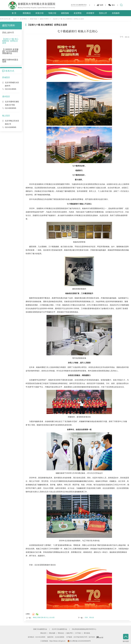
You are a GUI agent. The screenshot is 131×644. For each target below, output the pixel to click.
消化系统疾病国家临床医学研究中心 (84, 629)
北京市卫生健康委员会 (59, 629)
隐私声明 (70, 633)
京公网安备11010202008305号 (79, 641)
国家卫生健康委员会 (40, 629)
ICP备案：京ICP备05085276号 (77, 637)
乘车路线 (87, 633)
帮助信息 (61, 633)
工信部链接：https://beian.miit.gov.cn (53, 641)
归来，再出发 (89, 617)
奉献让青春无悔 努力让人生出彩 (44, 617)
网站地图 (52, 633)
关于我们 (78, 633)
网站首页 (43, 633)
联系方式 (10, 71)
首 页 (14, 13)
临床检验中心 (123, 298)
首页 (15, 19)
